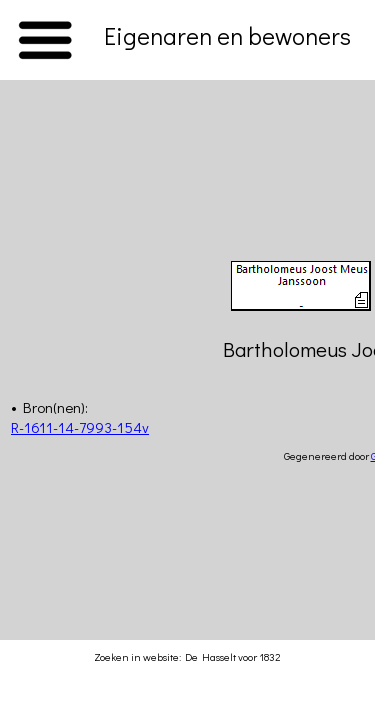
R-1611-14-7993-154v (80, 427)
